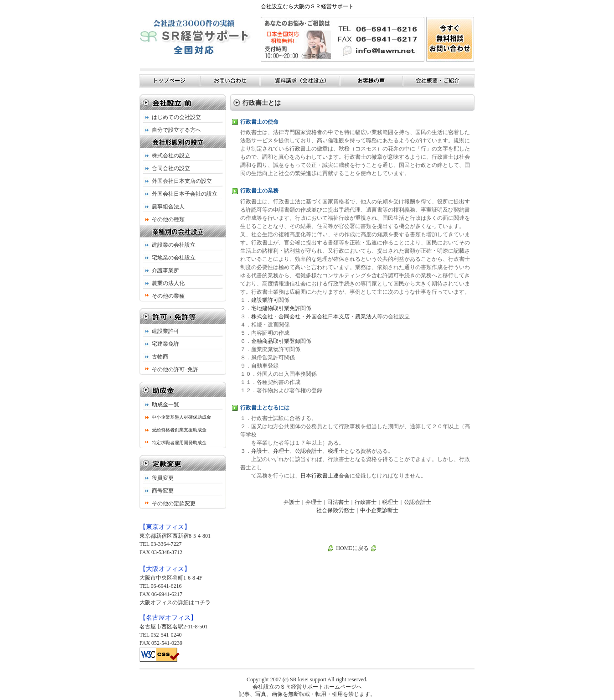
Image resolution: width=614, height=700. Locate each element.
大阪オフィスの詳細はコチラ (175, 602)
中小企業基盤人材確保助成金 (181, 417)
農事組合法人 (168, 207)
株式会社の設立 (171, 156)
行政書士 (366, 502)
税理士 (336, 451)
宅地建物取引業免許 (276, 308)
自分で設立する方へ (176, 130)
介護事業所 (165, 270)
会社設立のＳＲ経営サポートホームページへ (307, 687)
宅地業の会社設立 (174, 258)
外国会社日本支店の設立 (182, 181)
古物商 (160, 357)
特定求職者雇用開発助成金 (179, 443)
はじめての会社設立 (176, 117)
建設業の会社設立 (174, 245)
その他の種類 (168, 219)
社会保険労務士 (335, 510)
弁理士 (281, 451)
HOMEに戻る (352, 548)
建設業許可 (165, 331)
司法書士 (338, 502)
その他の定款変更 (174, 503)
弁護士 (259, 451)
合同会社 (289, 316)
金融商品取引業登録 (276, 341)
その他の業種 (168, 296)
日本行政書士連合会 (325, 476)
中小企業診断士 (379, 510)
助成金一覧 (165, 404)
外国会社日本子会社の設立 (185, 194)
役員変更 (163, 478)
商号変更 (163, 491)
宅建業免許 (165, 344)
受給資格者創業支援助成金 (179, 430)
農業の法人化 (168, 283)
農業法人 (366, 316)
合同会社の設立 (171, 168)
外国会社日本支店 (328, 316)
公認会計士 (309, 451)
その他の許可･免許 (175, 369)
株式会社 (262, 316)
